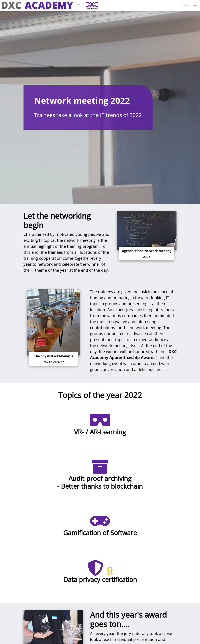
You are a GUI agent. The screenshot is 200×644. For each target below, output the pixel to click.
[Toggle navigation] (189, 5)
